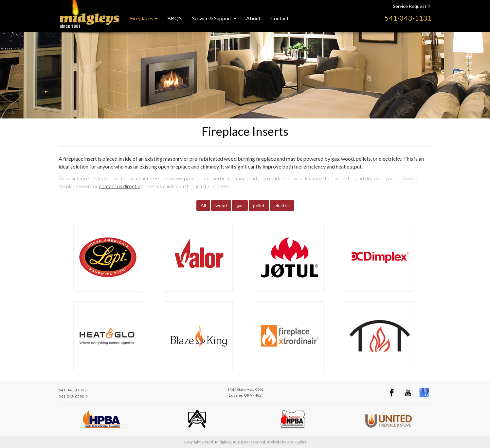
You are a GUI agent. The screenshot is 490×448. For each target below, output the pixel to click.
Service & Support (214, 18)
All (203, 205)
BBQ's (175, 18)
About (253, 18)
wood (221, 205)
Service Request (412, 6)
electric (282, 205)
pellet (259, 205)
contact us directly (119, 186)
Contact (280, 18)
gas (240, 205)
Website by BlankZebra (287, 442)
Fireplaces (144, 18)
